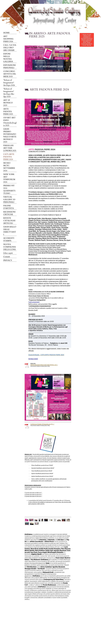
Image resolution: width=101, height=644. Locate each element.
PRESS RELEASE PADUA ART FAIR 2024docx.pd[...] (44, 365)
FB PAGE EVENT (33, 359)
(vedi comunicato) (34, 302)
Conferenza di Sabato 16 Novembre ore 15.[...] (42, 424)
